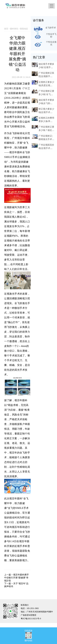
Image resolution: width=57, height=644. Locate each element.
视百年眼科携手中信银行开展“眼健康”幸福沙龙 (17, 578)
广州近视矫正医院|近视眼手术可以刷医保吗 (46, 76)
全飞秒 (11, 126)
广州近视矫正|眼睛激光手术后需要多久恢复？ (46, 139)
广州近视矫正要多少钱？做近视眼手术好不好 (46, 130)
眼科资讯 (14, 29)
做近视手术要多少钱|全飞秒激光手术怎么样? (46, 103)
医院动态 (24, 29)
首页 (6, 29)
